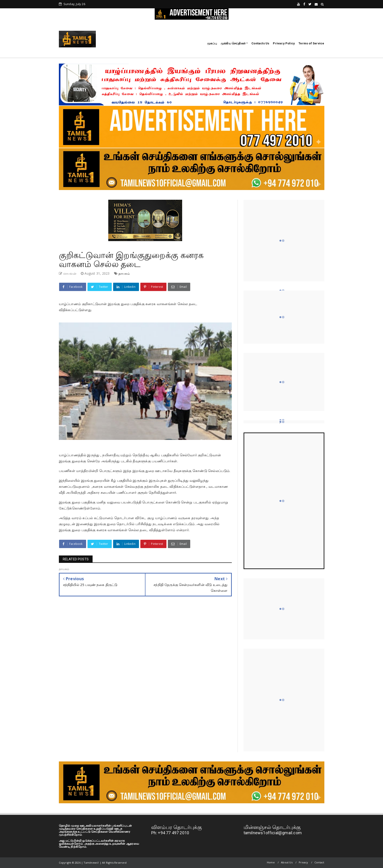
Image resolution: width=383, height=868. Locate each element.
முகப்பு (212, 43)
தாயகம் (124, 273)
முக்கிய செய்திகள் (233, 43)
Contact (319, 862)
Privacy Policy (284, 43)
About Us (287, 862)
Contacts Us (260, 43)
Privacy (303, 862)
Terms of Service (311, 43)
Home (271, 862)
